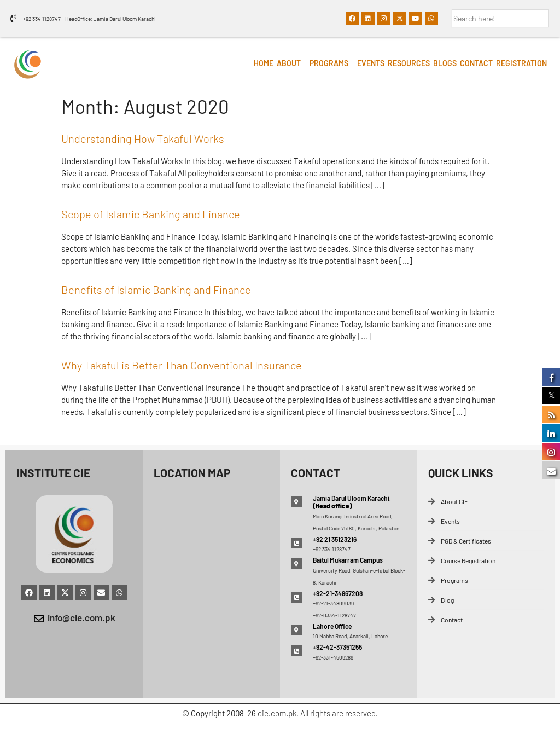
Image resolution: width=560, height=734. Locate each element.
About (289, 63)
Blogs (445, 63)
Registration (521, 63)
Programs (329, 63)
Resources (409, 63)
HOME (264, 63)
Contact (476, 63)
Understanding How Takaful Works (143, 138)
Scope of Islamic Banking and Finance (151, 214)
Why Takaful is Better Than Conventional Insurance (182, 365)
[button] (291, 63)
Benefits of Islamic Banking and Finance (156, 290)
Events (371, 63)
